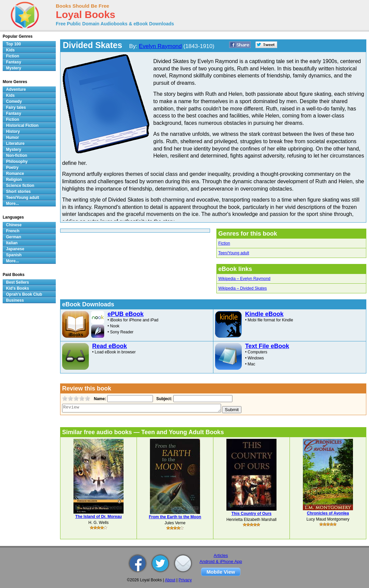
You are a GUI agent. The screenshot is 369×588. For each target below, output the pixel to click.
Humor (13, 137)
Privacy (185, 580)
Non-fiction (17, 156)
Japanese (15, 249)
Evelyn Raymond (160, 46)
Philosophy (17, 162)
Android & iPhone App (221, 561)
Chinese (14, 225)
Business (15, 300)
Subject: (163, 399)
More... (13, 204)
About (170, 580)
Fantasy (14, 62)
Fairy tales (16, 107)
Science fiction (20, 186)
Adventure (16, 89)
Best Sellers (18, 282)
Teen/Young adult (234, 253)
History (13, 131)
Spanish (14, 255)
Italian (12, 243)
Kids (10, 50)
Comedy (14, 101)
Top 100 (13, 44)
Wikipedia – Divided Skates (243, 288)
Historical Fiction (22, 125)
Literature (15, 143)
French (13, 231)
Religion (14, 180)
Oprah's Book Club (24, 294)
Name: (99, 399)
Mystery (14, 68)
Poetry (12, 168)
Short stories (18, 192)
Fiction (224, 243)
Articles (221, 555)
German (14, 237)
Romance (15, 174)
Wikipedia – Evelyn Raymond (244, 279)
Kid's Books (18, 288)
